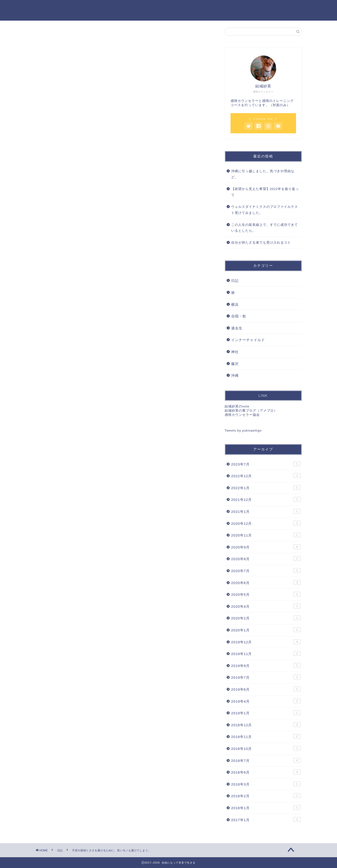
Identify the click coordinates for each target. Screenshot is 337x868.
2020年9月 (266, 547)
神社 (235, 352)
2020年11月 (266, 535)
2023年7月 (266, 464)
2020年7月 (266, 571)
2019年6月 (266, 689)
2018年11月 (266, 737)
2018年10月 (266, 749)
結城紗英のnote (237, 407)
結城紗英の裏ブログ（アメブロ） (251, 411)
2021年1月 (266, 511)
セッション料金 (160, 7)
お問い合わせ (231, 7)
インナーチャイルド (248, 340)
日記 (47, 37)
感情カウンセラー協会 (242, 415)
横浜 (235, 305)
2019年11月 (266, 654)
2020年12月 (266, 523)
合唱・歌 (239, 316)
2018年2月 (266, 796)
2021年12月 (266, 500)
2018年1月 (266, 808)
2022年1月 (266, 488)
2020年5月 (266, 594)
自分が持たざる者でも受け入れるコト (261, 243)
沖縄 (235, 376)
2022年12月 (266, 476)
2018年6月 (266, 772)
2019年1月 (266, 713)
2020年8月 (266, 559)
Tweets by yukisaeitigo (243, 431)
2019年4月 (266, 701)
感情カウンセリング (119, 7)
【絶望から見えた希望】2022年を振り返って (265, 192)
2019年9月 (266, 666)
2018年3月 (266, 784)
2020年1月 (266, 630)
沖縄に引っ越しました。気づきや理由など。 (263, 174)
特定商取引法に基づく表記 (276, 7)
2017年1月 (266, 820)
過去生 (237, 328)
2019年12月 (266, 642)
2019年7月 (266, 678)
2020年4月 (266, 606)
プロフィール (196, 7)
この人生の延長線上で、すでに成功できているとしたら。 (265, 228)
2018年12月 (266, 725)
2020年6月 (266, 583)
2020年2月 (266, 618)
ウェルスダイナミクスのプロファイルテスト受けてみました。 (265, 210)
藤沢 (235, 364)
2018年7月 (266, 760)
